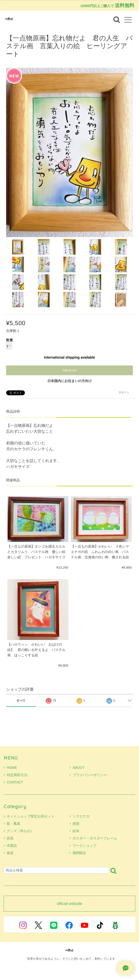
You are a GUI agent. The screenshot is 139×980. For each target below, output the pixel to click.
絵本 (76, 831)
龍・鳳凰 (13, 824)
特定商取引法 (16, 775)
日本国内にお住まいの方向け (70, 381)
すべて (21, 701)
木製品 (12, 846)
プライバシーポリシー (88, 775)
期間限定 (79, 853)
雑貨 (76, 824)
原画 (10, 838)
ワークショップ (85, 846)
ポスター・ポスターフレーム (95, 838)
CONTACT (13, 782)
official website (70, 904)
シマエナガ (81, 816)
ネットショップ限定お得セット (31, 816)
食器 (10, 853)
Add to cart (69, 370)
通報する (124, 392)
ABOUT (77, 768)
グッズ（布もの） (20, 831)
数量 (10, 340)
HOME (10, 768)
